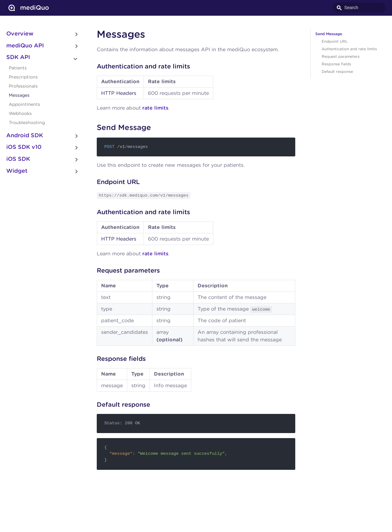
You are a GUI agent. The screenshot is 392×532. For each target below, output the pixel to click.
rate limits (155, 108)
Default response (337, 72)
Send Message (329, 34)
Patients (18, 68)
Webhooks (20, 114)
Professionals (23, 86)
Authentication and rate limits (349, 49)
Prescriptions (23, 77)
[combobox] (359, 8)
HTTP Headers (119, 93)
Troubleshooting (27, 123)
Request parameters (341, 57)
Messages (19, 95)
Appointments (24, 105)
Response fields (336, 64)
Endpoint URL (335, 41)
